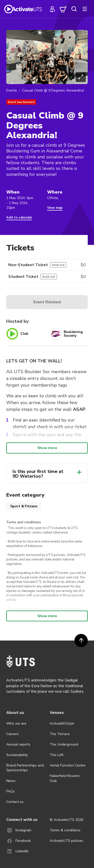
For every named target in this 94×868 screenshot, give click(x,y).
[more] (85, 9)
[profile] (52, 9)
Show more (47, 448)
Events (12, 90)
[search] (74, 9)
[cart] (63, 9)
